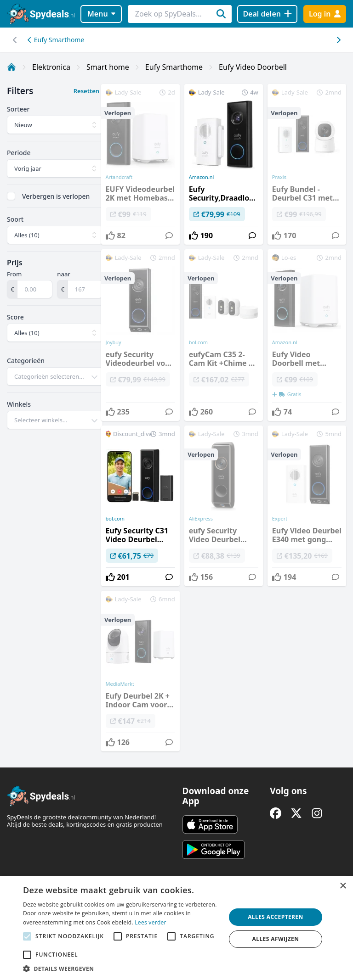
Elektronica (51, 67)
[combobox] (55, 376)
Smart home (108, 67)
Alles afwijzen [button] (276, 939)
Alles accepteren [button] (276, 917)
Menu (101, 14)
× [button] (343, 886)
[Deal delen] (267, 14)
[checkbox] (11, 196)
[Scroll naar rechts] (15, 40)
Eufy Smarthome (56, 40)
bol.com (115, 519)
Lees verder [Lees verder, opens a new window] (151, 922)
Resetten (86, 91)
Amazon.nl (202, 177)
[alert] (176, 928)
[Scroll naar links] (338, 40)
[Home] (11, 67)
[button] (121, 969)
